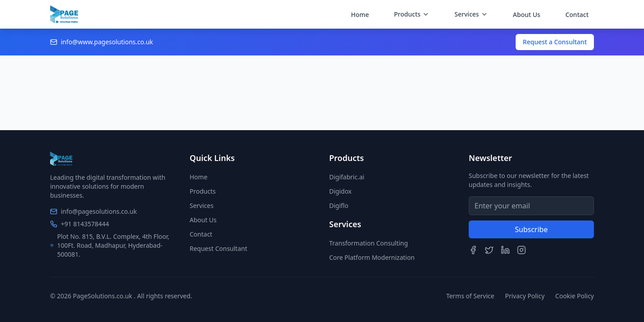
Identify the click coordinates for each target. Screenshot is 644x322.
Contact (577, 15)
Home (360, 15)
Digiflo (339, 205)
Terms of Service (470, 296)
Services (201, 205)
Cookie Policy (575, 296)
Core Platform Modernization (372, 257)
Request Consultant (218, 248)
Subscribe (531, 229)
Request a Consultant (555, 42)
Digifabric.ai (347, 177)
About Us (527, 15)
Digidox (340, 191)
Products (203, 191)
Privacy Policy (525, 296)
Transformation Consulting (369, 243)
